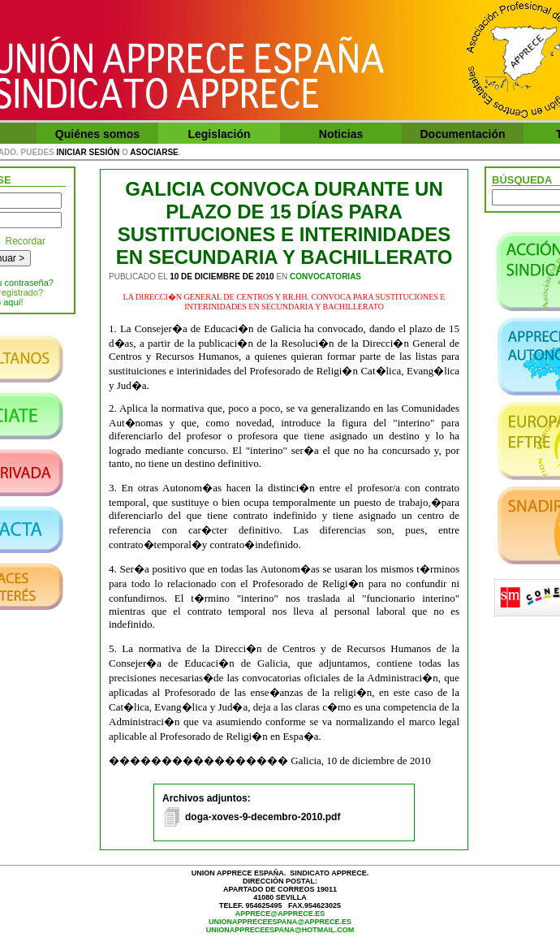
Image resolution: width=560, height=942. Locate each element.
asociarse (154, 152)
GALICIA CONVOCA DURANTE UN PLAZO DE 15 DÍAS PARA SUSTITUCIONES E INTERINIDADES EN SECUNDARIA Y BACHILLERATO (284, 223)
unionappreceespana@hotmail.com (280, 930)
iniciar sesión (88, 152)
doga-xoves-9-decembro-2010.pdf (263, 817)
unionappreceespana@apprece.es (280, 922)
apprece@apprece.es (280, 914)
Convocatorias (325, 277)
